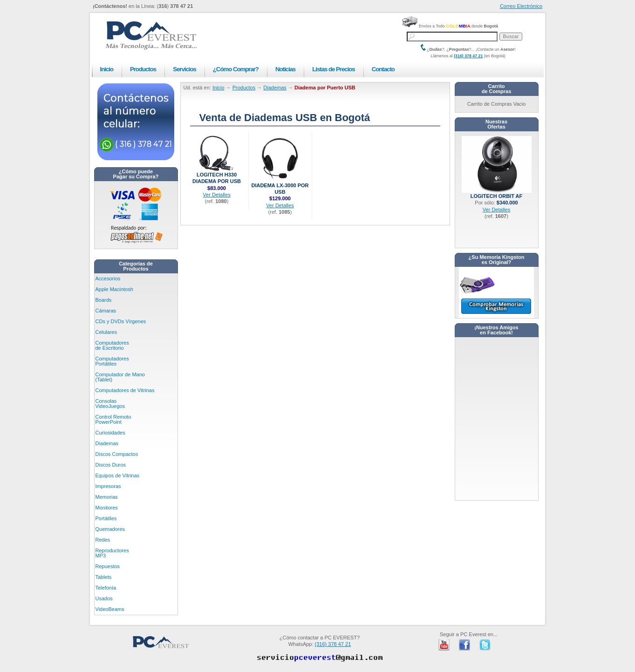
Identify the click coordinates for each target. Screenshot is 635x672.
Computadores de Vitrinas (125, 390)
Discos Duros (111, 465)
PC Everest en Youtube (444, 645)
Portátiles (106, 518)
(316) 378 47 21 (468, 56)
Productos (143, 69)
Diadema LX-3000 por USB (280, 186)
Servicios (184, 69)
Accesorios (108, 278)
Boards (104, 300)
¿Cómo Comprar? (236, 69)
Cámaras (106, 311)
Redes (103, 540)
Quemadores (110, 529)
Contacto (383, 69)
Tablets (104, 577)
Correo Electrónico (521, 6)
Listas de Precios (333, 69)
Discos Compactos (117, 454)
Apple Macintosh (114, 289)
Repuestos (108, 566)
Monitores (107, 508)
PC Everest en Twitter (485, 645)
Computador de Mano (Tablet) (120, 377)
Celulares (106, 332)
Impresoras (108, 486)
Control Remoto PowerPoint (113, 419)
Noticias (285, 69)
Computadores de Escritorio (112, 345)
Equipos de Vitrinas (118, 475)
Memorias (107, 497)
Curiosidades (110, 433)
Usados (104, 598)
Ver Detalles (216, 195)
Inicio (107, 69)
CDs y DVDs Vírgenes (121, 321)
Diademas (107, 443)
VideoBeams (110, 609)
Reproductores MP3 (112, 553)
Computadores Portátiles (112, 361)
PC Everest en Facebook (464, 645)
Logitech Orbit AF (497, 193)
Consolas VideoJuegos (110, 404)
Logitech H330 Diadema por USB (217, 175)
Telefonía (106, 588)
